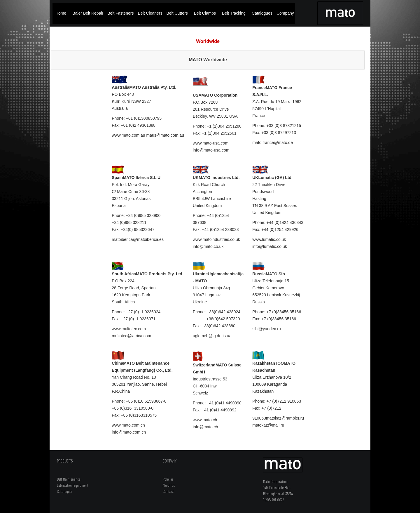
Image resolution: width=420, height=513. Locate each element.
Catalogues (262, 13)
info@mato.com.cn (129, 432)
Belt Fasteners (120, 13)
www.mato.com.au (128, 135)
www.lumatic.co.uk (269, 239)
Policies (168, 479)
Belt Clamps (205, 13)
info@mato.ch (205, 427)
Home (61, 13)
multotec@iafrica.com (131, 336)
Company (285, 13)
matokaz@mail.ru (268, 425)
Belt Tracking (234, 13)
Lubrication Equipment (73, 485)
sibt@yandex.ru (266, 329)
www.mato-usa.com (211, 143)
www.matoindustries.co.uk (216, 239)
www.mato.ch (205, 420)
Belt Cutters (177, 13)
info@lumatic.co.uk (269, 246)
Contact (168, 491)
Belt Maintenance (69, 479)
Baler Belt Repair (88, 13)
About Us (169, 485)
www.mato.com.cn (128, 425)
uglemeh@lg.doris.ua (212, 336)
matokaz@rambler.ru (285, 418)
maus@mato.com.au (165, 135)
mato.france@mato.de (273, 142)
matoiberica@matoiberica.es (138, 239)
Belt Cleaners (150, 13)
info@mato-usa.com (211, 150)
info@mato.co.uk (208, 246)
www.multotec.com (129, 329)
